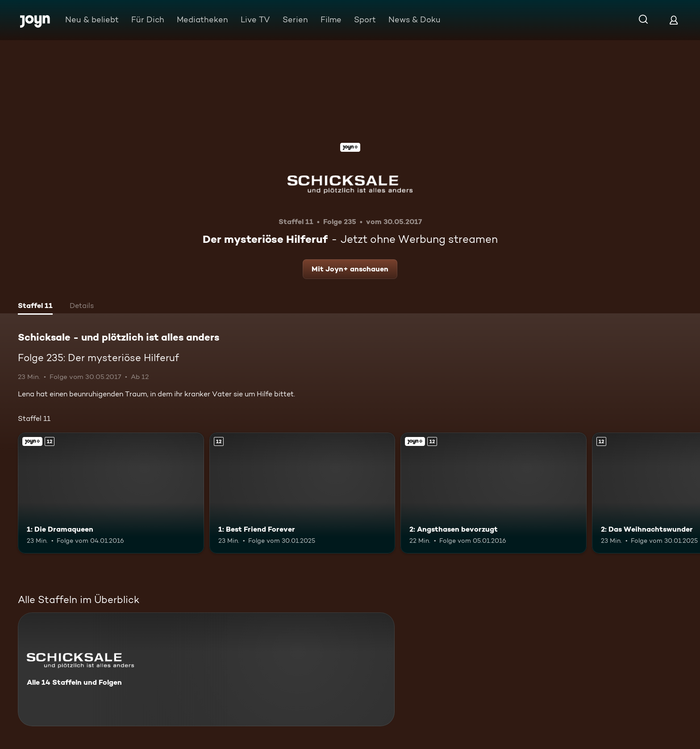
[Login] (674, 20)
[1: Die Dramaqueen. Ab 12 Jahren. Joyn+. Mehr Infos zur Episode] (111, 493)
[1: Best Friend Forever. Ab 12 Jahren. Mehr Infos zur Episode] (302, 493)
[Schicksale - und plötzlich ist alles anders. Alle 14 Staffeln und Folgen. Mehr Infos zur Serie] (206, 669)
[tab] (35, 307)
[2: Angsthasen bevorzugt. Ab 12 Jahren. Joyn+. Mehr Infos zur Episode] (494, 493)
